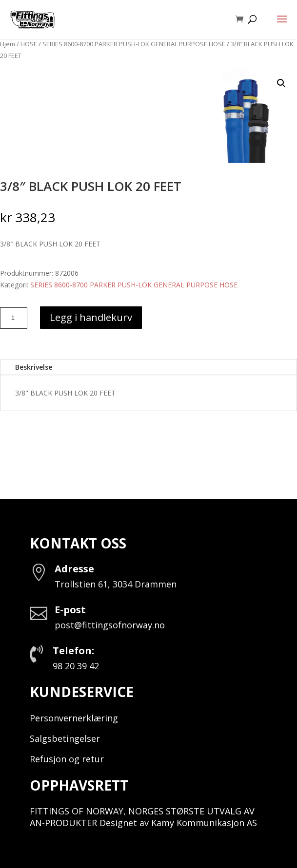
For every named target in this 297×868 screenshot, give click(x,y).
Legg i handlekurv (91, 317)
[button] (281, 83)
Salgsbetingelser (65, 738)
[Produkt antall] (14, 318)
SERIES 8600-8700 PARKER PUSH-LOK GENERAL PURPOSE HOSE (134, 44)
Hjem (8, 44)
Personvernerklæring (74, 718)
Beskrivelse (34, 367)
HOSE (29, 44)
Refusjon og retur (67, 759)
